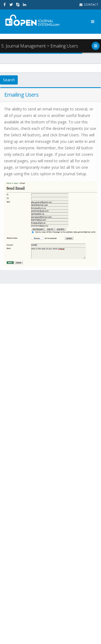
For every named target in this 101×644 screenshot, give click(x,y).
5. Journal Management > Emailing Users (40, 46)
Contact (89, 4)
